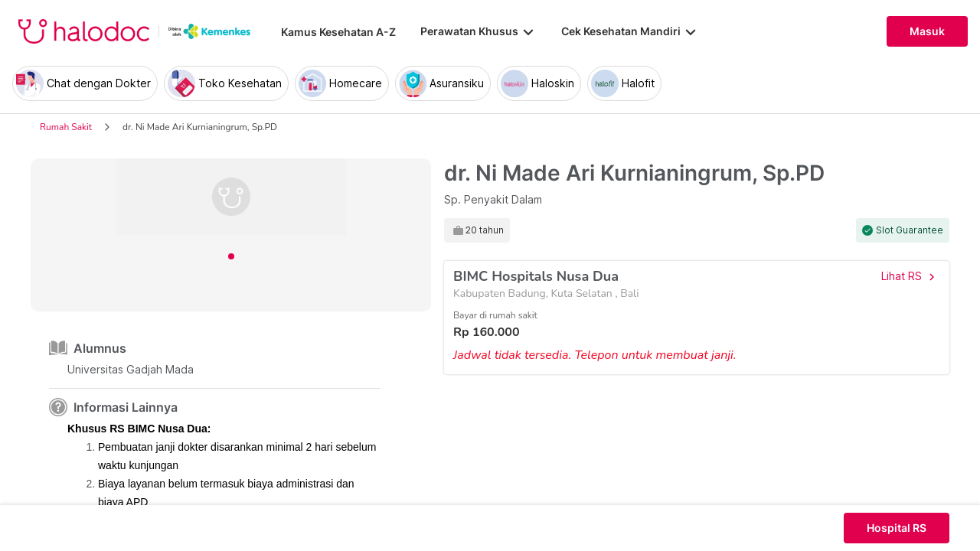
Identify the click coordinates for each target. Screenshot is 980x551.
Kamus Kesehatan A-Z (338, 32)
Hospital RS (897, 528)
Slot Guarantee (910, 230)
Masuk (927, 31)
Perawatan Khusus (479, 31)
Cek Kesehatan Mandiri (630, 31)
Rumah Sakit (66, 127)
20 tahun (485, 230)
